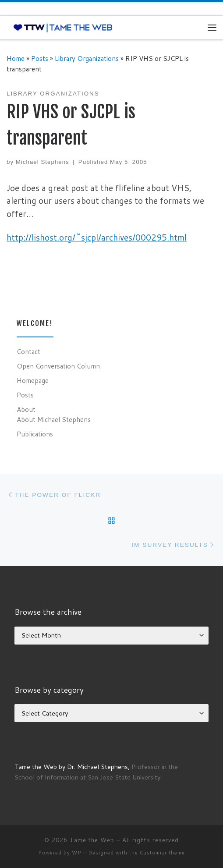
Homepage (33, 380)
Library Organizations (87, 58)
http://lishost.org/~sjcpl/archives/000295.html (97, 237)
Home (16, 58)
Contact (28, 351)
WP (77, 853)
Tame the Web (92, 840)
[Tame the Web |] (63, 27)
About (26, 409)
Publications (35, 434)
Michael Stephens (42, 162)
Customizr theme (162, 853)
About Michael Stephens (54, 419)
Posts (40, 58)
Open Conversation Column (58, 366)
